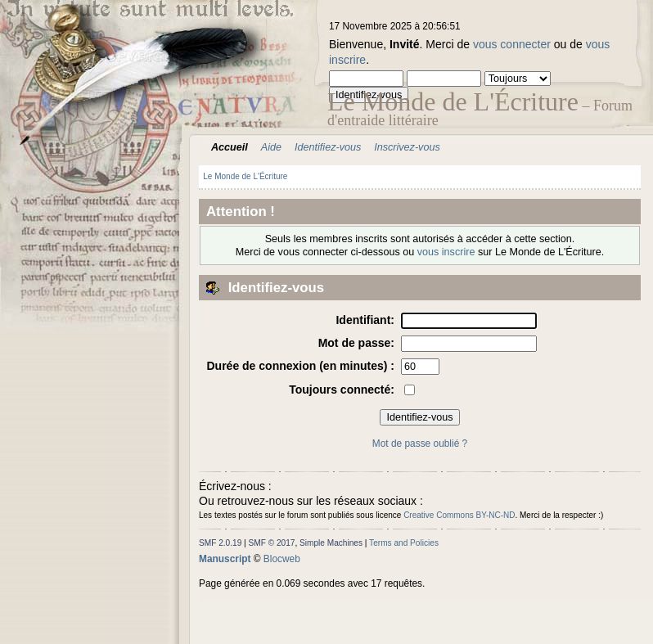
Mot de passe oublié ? (420, 444)
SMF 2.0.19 (220, 543)
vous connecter (512, 44)
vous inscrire (446, 252)
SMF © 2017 (272, 543)
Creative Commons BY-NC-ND (459, 515)
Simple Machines (331, 543)
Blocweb (282, 559)
